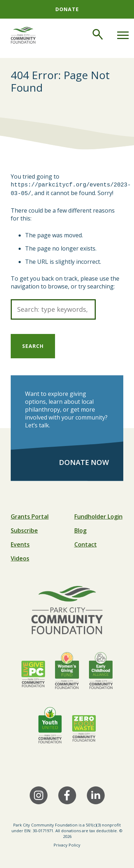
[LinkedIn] (96, 794)
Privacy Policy (67, 843)
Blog (80, 529)
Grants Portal (30, 515)
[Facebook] (67, 794)
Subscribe (24, 529)
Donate (67, 9)
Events (20, 543)
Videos (20, 557)
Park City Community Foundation (45, 823)
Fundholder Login (98, 515)
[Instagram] (39, 794)
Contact (86, 543)
